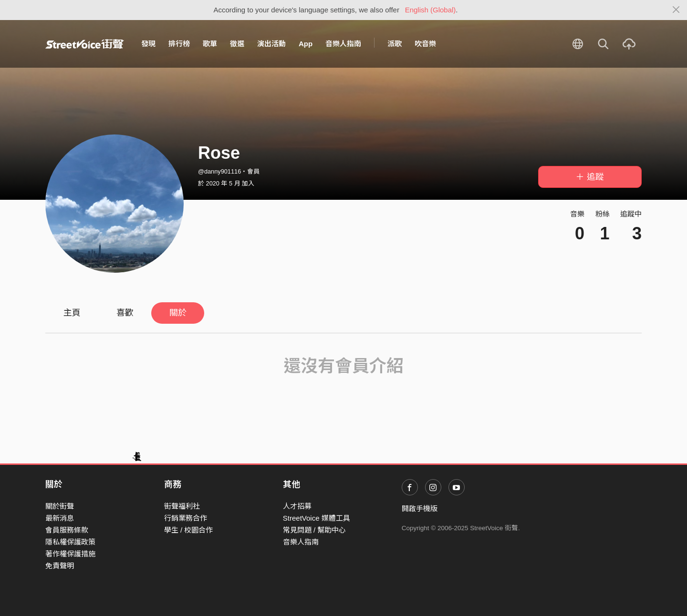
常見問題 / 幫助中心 (315, 530)
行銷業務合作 (186, 518)
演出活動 (271, 44)
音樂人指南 (343, 44)
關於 (178, 313)
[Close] (676, 10)
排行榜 (179, 44)
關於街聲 (60, 506)
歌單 (210, 44)
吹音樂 (425, 44)
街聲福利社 (182, 506)
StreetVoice (85, 44)
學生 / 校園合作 (189, 530)
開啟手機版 (420, 508)
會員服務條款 (67, 530)
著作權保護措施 (70, 554)
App (306, 44)
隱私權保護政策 (70, 542)
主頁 (72, 313)
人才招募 (297, 506)
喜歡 (125, 313)
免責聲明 (60, 566)
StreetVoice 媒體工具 (317, 518)
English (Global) (431, 10)
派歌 (395, 44)
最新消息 (60, 518)
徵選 (237, 44)
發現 (148, 44)
